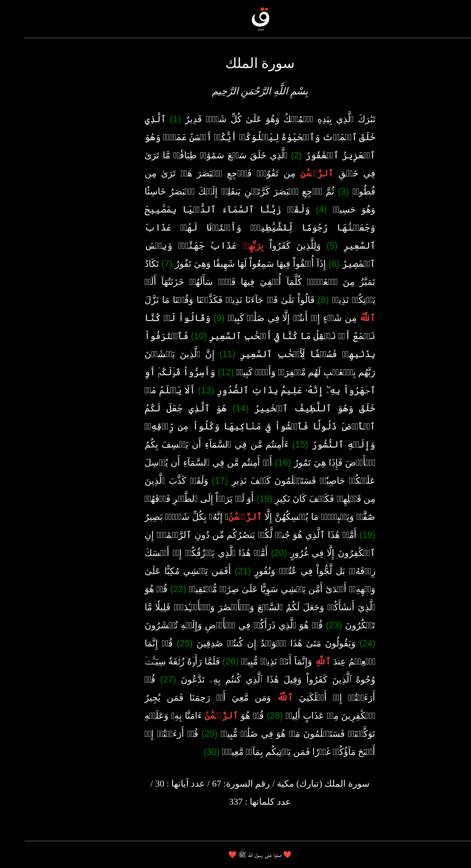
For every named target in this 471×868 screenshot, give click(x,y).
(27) (144, 680)
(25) (160, 643)
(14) (216, 408)
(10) (174, 336)
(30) (187, 752)
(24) (343, 643)
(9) (195, 318)
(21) (218, 571)
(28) (250, 716)
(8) (299, 300)
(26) (206, 661)
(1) (151, 119)
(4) (297, 210)
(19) (343, 535)
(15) (276, 445)
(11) (203, 354)
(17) (195, 481)
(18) (240, 499)
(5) (307, 246)
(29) (185, 734)
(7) (142, 264)
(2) (272, 155)
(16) (258, 463)
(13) (181, 390)
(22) (154, 589)
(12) (202, 372)
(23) (309, 625)
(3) (319, 191)
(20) (254, 553)
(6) (309, 264)
